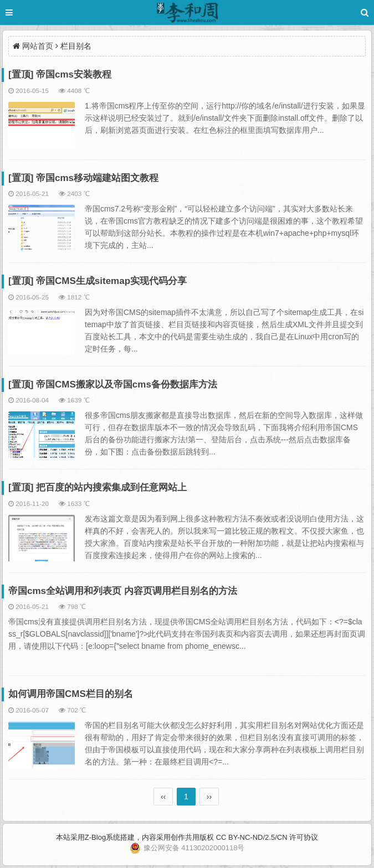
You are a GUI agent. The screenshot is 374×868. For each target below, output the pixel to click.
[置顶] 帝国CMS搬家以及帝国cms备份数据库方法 (113, 384)
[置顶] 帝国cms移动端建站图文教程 (83, 178)
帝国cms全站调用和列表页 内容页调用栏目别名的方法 (123, 591)
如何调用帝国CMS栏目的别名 (71, 694)
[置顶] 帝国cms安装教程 (60, 74)
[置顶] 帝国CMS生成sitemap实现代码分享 (98, 281)
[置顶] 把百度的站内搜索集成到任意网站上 (98, 487)
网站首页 (38, 46)
